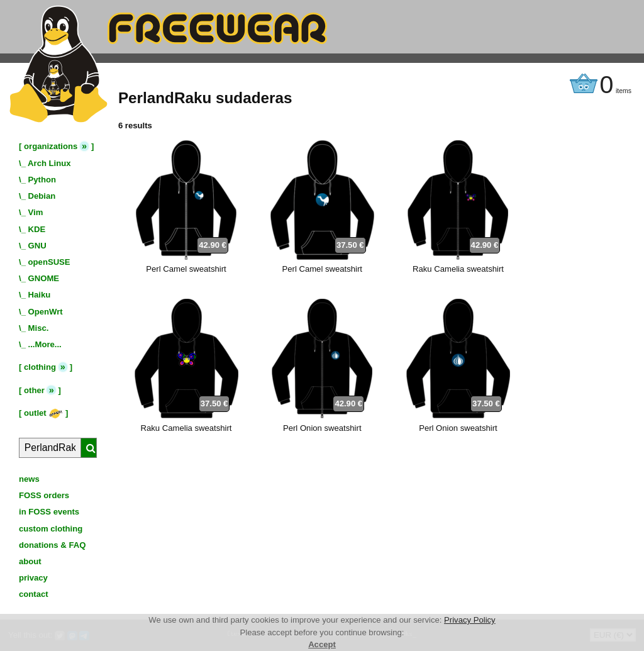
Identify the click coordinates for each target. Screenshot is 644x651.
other (34, 390)
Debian (42, 196)
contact (34, 594)
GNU (37, 246)
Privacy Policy (470, 620)
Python (42, 180)
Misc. (39, 328)
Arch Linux (49, 163)
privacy (33, 578)
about (30, 561)
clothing (40, 367)
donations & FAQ (52, 545)
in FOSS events (49, 512)
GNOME (44, 278)
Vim (36, 212)
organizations (51, 146)
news (29, 479)
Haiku (40, 295)
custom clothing (51, 529)
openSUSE (49, 262)
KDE (37, 229)
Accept (322, 644)
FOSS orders (44, 495)
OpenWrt (46, 312)
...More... (45, 344)
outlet (43, 413)
